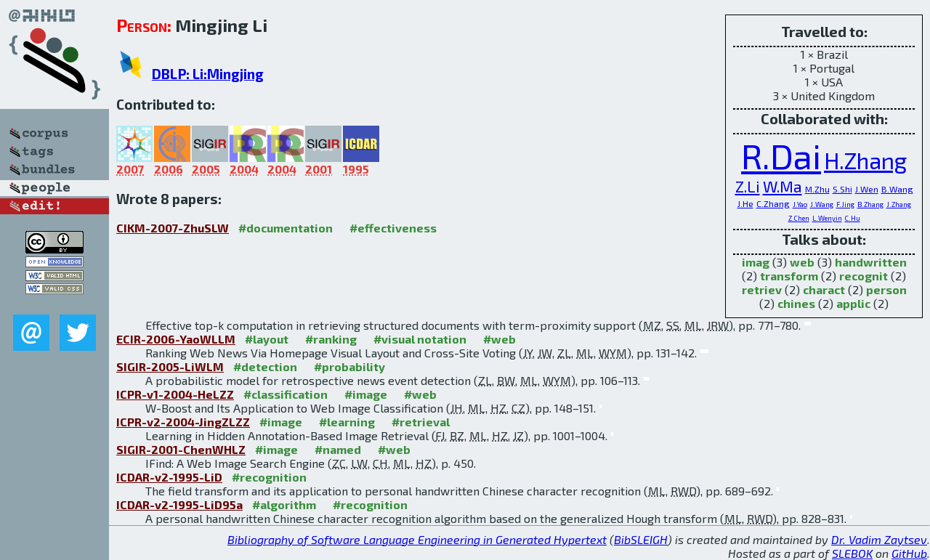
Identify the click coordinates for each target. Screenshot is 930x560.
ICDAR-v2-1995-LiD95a (179, 504)
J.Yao (800, 204)
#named (338, 449)
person (886, 289)
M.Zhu (817, 189)
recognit (864, 276)
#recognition (269, 477)
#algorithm (284, 504)
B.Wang (897, 189)
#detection (265, 366)
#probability (349, 366)
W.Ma (783, 186)
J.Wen (867, 189)
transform (789, 276)
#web (500, 339)
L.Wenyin (827, 218)
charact (824, 289)
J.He (745, 203)
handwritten (871, 262)
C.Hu (853, 218)
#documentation (286, 228)
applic (853, 303)
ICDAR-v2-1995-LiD (169, 477)
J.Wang (822, 204)
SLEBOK (852, 553)
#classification (286, 394)
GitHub (909, 553)
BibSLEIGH (641, 539)
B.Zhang (870, 204)
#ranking (331, 339)
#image (366, 394)
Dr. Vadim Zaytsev (879, 539)
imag (756, 262)
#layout (267, 339)
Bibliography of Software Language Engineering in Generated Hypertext (417, 539)
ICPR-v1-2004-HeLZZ (175, 394)
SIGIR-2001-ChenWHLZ (181, 449)
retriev (762, 289)
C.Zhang (773, 203)
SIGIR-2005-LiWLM (170, 366)
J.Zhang (899, 204)
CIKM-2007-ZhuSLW (173, 228)
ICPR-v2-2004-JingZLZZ (183, 422)
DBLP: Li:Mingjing (208, 74)
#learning (347, 422)
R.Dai (781, 155)
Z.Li (748, 186)
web (802, 262)
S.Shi (842, 189)
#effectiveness (393, 228)
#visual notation (420, 339)
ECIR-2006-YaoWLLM (176, 339)
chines (796, 303)
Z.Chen (799, 218)
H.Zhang (865, 160)
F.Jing (845, 204)
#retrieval (421, 422)
